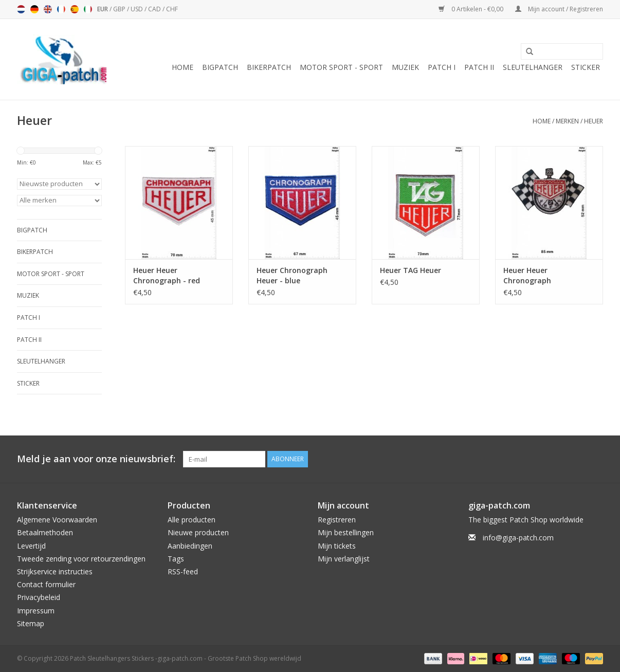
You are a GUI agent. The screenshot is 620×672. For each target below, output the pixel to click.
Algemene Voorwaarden (57, 520)
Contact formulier (46, 584)
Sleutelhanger (533, 67)
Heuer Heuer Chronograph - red (167, 275)
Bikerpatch (269, 67)
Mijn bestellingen (346, 532)
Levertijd (31, 546)
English (48, 9)
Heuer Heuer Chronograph (527, 275)
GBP (120, 9)
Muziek (405, 67)
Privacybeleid (39, 597)
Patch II (479, 67)
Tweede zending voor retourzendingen (81, 559)
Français (61, 9)
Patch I (442, 67)
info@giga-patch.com (518, 538)
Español (75, 9)
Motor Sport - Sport (341, 67)
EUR (103, 9)
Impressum (36, 611)
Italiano (88, 9)
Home (183, 67)
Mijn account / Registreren (559, 9)
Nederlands (21, 9)
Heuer (594, 121)
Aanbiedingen (190, 546)
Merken (567, 121)
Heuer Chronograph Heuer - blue (292, 275)
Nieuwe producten (198, 532)
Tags (176, 559)
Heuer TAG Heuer (411, 270)
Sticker (586, 67)
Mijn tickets (337, 546)
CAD (155, 9)
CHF (172, 9)
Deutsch (34, 9)
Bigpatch (220, 67)
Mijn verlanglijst (344, 559)
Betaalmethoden (45, 532)
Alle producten (192, 520)
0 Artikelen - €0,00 (472, 9)
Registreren (337, 520)
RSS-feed (183, 571)
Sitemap (31, 623)
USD (138, 9)
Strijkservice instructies (55, 571)
